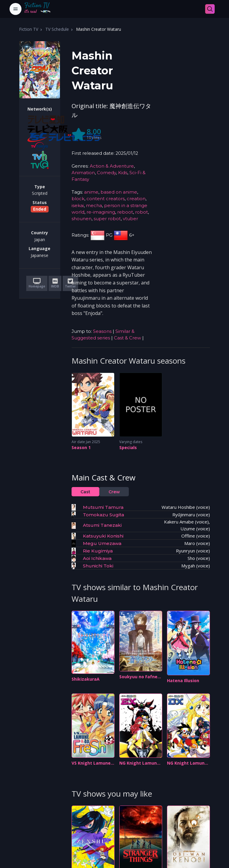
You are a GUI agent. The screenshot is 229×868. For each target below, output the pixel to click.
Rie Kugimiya (98, 551)
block (78, 199)
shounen (82, 219)
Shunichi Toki (98, 566)
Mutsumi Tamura (103, 507)
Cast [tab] (85, 492)
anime (91, 192)
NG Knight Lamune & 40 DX (187, 763)
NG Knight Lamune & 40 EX (139, 763)
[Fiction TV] (41, 9)
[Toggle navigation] (16, 9)
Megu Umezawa (102, 543)
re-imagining (101, 212)
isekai (78, 206)
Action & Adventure (112, 166)
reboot (125, 212)
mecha (94, 206)
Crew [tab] (114, 492)
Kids (123, 173)
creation (136, 199)
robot (141, 212)
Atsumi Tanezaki (102, 525)
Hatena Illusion (183, 681)
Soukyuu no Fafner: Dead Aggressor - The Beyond (140, 677)
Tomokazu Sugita (103, 515)
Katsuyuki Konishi (103, 536)
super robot (107, 219)
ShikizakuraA (86, 679)
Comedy (106, 173)
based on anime (119, 192)
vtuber (130, 219)
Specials (128, 447)
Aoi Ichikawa (97, 558)
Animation (83, 173)
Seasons (102, 331)
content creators (106, 199)
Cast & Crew (127, 338)
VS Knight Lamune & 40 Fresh (91, 763)
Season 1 (81, 447)
